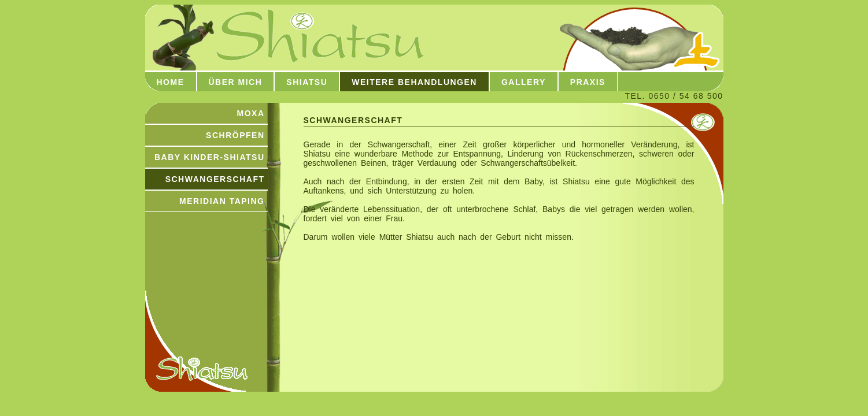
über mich (236, 82)
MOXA (251, 113)
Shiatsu (307, 82)
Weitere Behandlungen (414, 82)
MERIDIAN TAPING (222, 201)
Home (171, 82)
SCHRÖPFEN (235, 135)
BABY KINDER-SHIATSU (210, 157)
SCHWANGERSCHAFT (215, 179)
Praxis (588, 82)
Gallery (524, 82)
